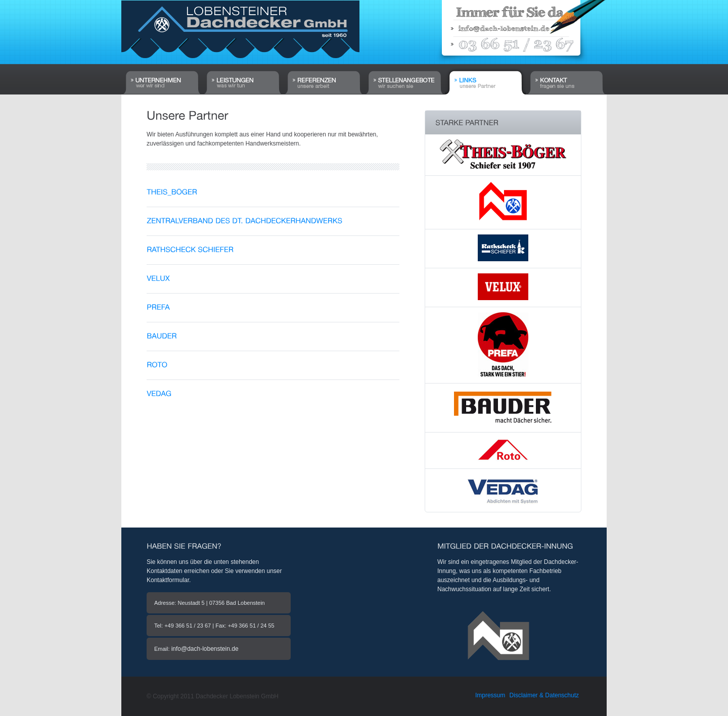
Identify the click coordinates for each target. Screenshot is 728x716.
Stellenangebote (404, 72)
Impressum (490, 695)
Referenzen (324, 72)
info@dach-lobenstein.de (205, 649)
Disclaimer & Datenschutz (544, 695)
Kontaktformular (168, 580)
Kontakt (566, 72)
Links (485, 79)
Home (162, 72)
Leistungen (243, 72)
